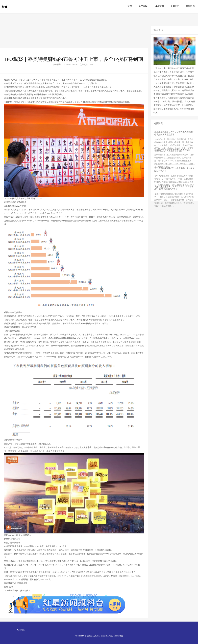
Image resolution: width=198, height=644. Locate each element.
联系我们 (190, 6)
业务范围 (159, 6)
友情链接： (22, 630)
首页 (130, 6)
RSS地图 (109, 636)
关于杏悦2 (144, 6)
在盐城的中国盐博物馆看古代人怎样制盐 (172, 156)
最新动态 (175, 6)
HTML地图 (118, 636)
